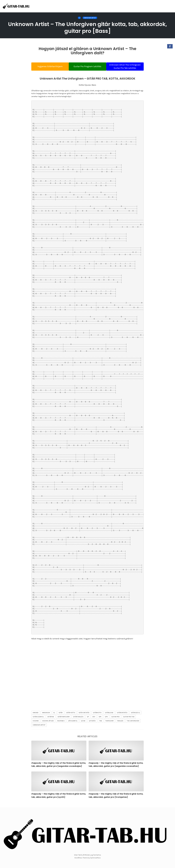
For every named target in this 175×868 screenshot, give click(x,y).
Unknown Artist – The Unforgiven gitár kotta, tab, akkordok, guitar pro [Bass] (88, 28)
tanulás (120, 724)
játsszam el (73, 724)
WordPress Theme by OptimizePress (88, 858)
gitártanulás (78, 720)
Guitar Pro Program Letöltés (87, 68)
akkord (36, 716)
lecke (83, 724)
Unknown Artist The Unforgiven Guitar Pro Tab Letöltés (127, 68)
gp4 (100, 720)
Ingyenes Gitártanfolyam (48, 68)
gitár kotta (71, 716)
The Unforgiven (133, 724)
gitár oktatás (84, 716)
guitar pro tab (129, 720)
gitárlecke (109, 716)
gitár (61, 716)
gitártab (51, 720)
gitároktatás (122, 716)
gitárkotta (97, 716)
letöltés (92, 724)
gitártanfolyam (64, 720)
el (54, 716)
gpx (106, 720)
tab (101, 724)
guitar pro (115, 720)
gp (88, 720)
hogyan (36, 724)
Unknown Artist (90, 18)
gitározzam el (38, 720)
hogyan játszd (48, 724)
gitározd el (135, 716)
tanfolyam (109, 724)
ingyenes (61, 724)
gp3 (94, 720)
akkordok (46, 716)
